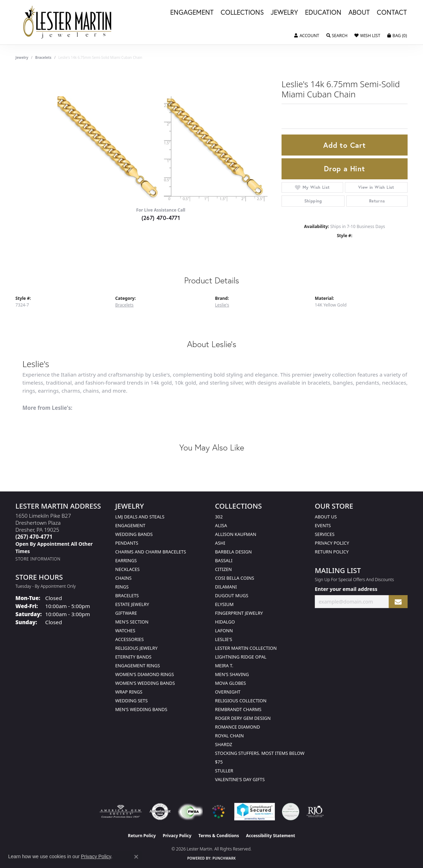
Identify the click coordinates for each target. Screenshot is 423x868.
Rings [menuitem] (122, 587)
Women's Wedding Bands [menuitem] (145, 683)
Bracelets (43, 57)
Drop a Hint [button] (345, 168)
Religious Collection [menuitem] (241, 701)
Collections (242, 13)
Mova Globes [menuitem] (230, 683)
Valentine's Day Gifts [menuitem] (240, 779)
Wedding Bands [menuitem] (134, 534)
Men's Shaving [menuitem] (232, 674)
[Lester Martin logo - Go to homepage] (68, 22)
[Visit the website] (219, 812)
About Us (326, 517)
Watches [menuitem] (125, 631)
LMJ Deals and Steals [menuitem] (140, 517)
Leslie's (222, 305)
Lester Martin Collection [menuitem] (246, 648)
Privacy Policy (332, 543)
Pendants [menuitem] (127, 543)
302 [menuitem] (219, 517)
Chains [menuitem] (123, 578)
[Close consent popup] (136, 857)
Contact (392, 13)
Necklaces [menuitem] (127, 569)
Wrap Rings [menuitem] (129, 692)
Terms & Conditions (219, 836)
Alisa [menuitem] (221, 525)
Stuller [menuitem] (224, 771)
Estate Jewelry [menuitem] (132, 604)
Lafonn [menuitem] (224, 631)
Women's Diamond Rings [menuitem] (145, 674)
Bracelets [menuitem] (127, 595)
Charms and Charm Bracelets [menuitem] (151, 552)
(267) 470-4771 (161, 218)
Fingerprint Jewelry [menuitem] (239, 613)
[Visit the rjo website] (315, 812)
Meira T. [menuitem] (224, 666)
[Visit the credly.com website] (291, 812)
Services (325, 534)
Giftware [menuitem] (126, 613)
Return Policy (332, 552)
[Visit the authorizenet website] (160, 812)
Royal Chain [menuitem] (229, 736)
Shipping (313, 201)
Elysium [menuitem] (224, 604)
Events (323, 525)
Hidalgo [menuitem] (225, 622)
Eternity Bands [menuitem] (133, 657)
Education (323, 13)
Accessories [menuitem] (129, 639)
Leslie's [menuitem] (224, 639)
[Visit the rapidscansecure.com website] (254, 812)
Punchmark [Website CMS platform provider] (224, 858)
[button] (307, 36)
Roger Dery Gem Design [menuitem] (243, 718)
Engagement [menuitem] (130, 525)
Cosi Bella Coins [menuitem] (235, 578)
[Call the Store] (34, 537)
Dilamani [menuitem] (226, 587)
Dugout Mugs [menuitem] (232, 595)
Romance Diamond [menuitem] (238, 727)
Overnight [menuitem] (228, 692)
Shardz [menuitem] (224, 744)
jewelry (22, 57)
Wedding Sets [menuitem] (131, 701)
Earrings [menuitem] (126, 560)
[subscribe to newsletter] (398, 602)
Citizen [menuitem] (223, 569)
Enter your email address (346, 589)
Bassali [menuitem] (224, 560)
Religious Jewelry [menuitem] (136, 648)
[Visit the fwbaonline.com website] (190, 812)
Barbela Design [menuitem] (233, 552)
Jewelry (284, 13)
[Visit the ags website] (121, 812)
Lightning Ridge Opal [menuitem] (241, 657)
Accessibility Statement (270, 836)
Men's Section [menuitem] (132, 622)
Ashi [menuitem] (220, 543)
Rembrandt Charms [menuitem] (238, 709)
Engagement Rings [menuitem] (138, 666)
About (359, 13)
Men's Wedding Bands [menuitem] (141, 709)
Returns (377, 201)
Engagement (192, 13)
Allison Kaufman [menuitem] (236, 534)
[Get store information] (38, 559)
